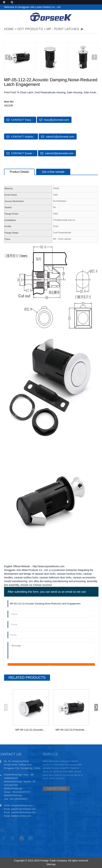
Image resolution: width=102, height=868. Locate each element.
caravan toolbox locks (26, 577)
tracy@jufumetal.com (56, 120)
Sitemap (51, 864)
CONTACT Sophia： (23, 137)
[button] (94, 57)
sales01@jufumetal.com (60, 137)
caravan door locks (45, 574)
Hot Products (30, 29)
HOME (9, 29)
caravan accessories (84, 577)
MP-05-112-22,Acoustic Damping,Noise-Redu (31, 730)
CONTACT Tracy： (22, 120)
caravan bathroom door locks (55, 577)
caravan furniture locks (69, 574)
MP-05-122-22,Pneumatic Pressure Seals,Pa (71, 730)
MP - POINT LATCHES (63, 29)
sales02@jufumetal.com (59, 153)
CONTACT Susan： (23, 153)
